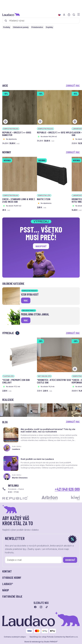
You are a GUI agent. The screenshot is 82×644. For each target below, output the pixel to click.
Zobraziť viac (73, 85)
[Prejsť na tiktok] (47, 607)
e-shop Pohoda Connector (51, 637)
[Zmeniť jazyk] (59, 15)
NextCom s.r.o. (72, 637)
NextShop (34, 637)
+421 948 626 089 (67, 489)
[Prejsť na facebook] (35, 607)
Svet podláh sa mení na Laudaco (37, 459)
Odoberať (70, 560)
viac (26, 300)
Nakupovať (41, 246)
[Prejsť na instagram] (41, 607)
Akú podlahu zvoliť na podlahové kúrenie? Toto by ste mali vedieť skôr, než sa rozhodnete (48, 430)
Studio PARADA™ (51, 642)
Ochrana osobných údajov (15, 637)
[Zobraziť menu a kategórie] (79, 14)
